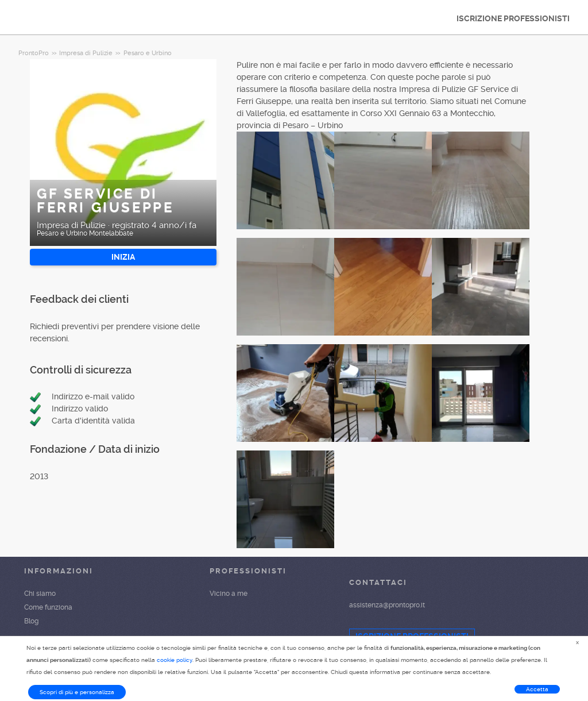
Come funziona (48, 607)
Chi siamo (40, 594)
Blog (31, 621)
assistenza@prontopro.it (387, 605)
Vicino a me (229, 594)
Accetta (537, 689)
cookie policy (175, 660)
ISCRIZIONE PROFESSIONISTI (513, 18)
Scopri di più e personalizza (77, 692)
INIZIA (123, 257)
